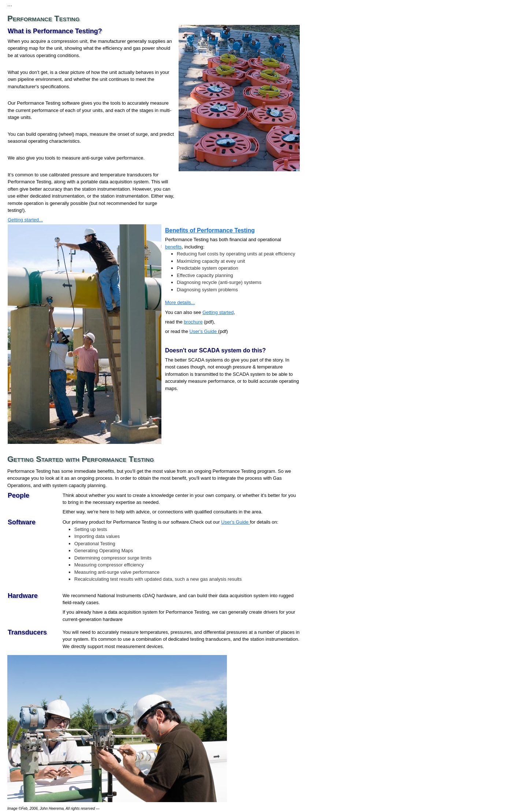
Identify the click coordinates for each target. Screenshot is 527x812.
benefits (173, 247)
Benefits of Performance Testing (210, 230)
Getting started (218, 312)
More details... (180, 302)
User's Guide (204, 331)
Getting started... (25, 220)
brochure (193, 322)
